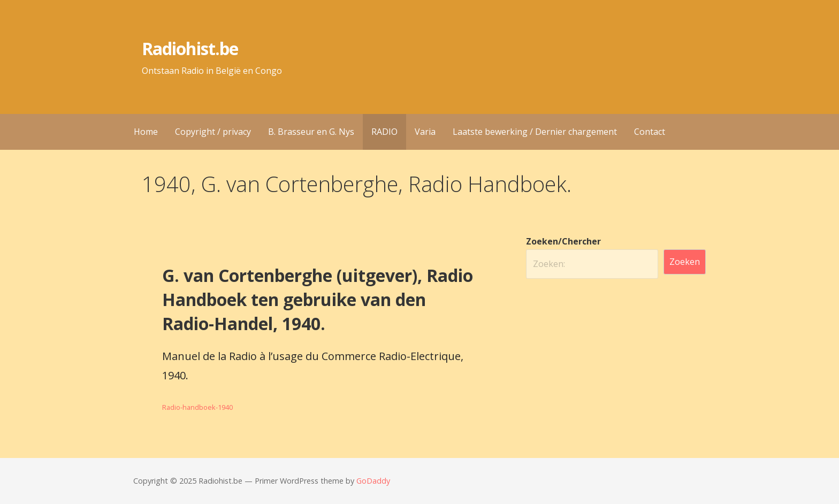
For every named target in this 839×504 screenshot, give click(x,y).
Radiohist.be (190, 48)
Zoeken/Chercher (563, 241)
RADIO (384, 132)
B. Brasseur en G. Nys (311, 132)
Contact (650, 132)
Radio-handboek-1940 (197, 407)
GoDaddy (373, 481)
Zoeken (685, 262)
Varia (425, 132)
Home (146, 132)
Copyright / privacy (213, 132)
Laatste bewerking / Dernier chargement (535, 132)
